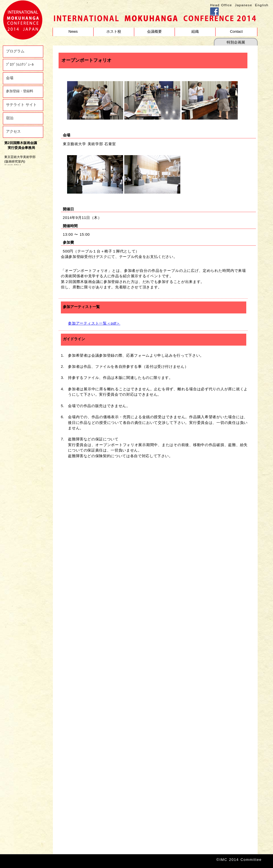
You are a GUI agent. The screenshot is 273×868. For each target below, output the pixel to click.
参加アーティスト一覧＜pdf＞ (94, 323)
